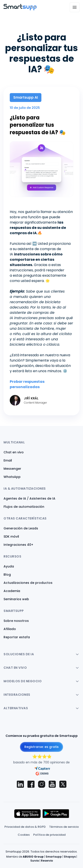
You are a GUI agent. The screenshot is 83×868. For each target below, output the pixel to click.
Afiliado (10, 629)
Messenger (12, 469)
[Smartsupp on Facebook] (31, 784)
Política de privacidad (49, 835)
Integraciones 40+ (18, 545)
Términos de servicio (64, 827)
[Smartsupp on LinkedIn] (20, 784)
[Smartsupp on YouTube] (52, 784)
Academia (12, 591)
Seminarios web (16, 599)
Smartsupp (54, 857)
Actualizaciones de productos (28, 583)
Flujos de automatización (24, 507)
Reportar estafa (17, 637)
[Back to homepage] (20, 9)
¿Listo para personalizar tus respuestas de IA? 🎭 (38, 125)
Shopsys (70, 857)
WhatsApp (12, 477)
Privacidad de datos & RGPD (25, 827)
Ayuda (9, 566)
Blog (7, 575)
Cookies (24, 835)
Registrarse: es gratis (41, 747)
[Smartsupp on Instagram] (42, 784)
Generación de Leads (21, 528)
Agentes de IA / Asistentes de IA (29, 498)
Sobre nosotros (16, 621)
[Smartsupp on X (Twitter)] (63, 784)
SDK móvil (11, 537)
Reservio (47, 861)
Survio (35, 861)
